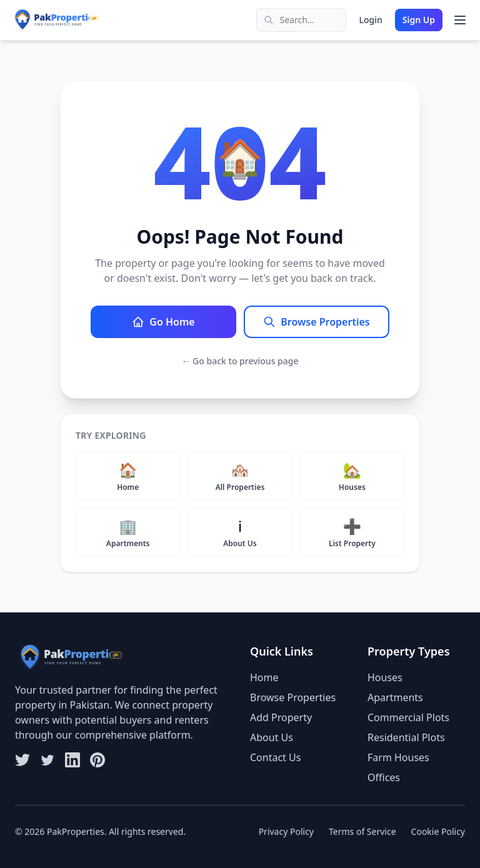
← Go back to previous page (240, 361)
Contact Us (275, 757)
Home (264, 677)
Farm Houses (398, 757)
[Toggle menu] (460, 20)
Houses (385, 677)
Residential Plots (406, 737)
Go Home (163, 322)
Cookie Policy (438, 831)
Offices (384, 777)
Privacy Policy (286, 831)
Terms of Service (362, 831)
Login (370, 20)
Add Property (281, 717)
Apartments (395, 697)
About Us (272, 737)
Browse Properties (316, 322)
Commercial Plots (408, 717)
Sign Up (419, 20)
